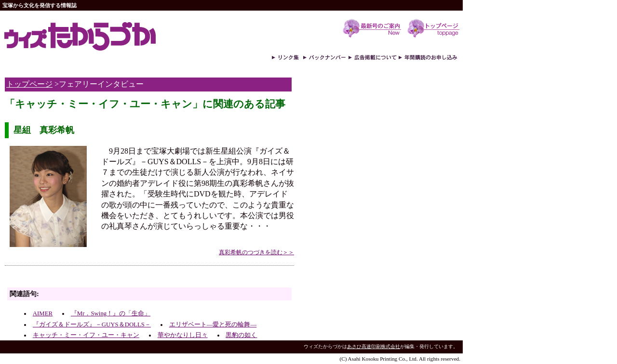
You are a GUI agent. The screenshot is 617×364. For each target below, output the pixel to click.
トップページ (29, 84)
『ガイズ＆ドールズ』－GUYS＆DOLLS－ (92, 325)
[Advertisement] (118, 279)
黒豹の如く (241, 335)
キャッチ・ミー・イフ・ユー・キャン (86, 335)
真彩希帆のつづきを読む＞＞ (256, 252)
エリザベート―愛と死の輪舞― (213, 325)
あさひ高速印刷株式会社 (374, 346)
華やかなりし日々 (183, 335)
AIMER (43, 313)
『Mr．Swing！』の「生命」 (111, 313)
